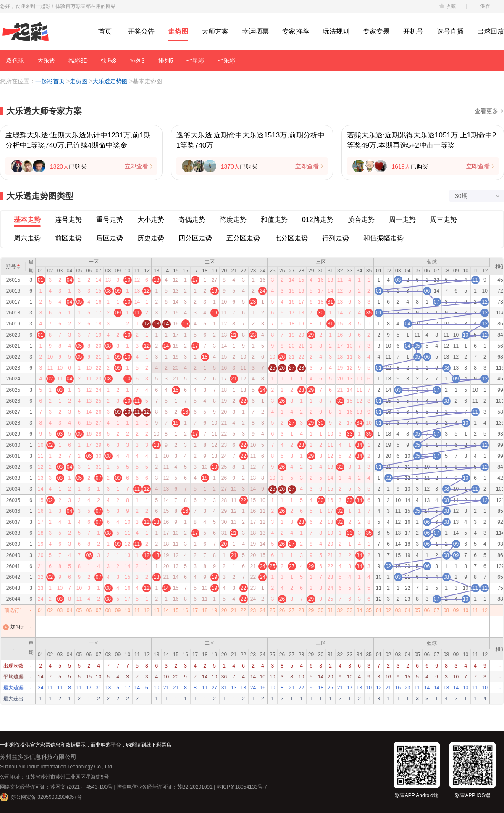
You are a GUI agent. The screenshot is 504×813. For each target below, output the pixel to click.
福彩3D (78, 61)
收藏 (451, 6)
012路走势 (318, 220)
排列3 (137, 61)
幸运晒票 (255, 31)
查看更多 (486, 111)
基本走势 (27, 220)
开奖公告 (141, 31)
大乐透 (46, 61)
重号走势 (110, 220)
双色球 (15, 61)
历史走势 (151, 238)
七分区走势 (291, 238)
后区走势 (110, 238)
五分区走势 (243, 238)
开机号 (413, 31)
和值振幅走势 (383, 238)
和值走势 (274, 220)
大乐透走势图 (110, 81)
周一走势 (402, 220)
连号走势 (68, 220)
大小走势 (151, 220)
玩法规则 (336, 31)
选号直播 (450, 31)
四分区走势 (195, 238)
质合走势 (361, 220)
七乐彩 (226, 61)
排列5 (166, 61)
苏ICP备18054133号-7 (242, 787)
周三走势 (444, 220)
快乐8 (109, 61)
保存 (485, 6)
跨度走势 (233, 220)
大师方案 (215, 31)
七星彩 (195, 61)
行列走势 (336, 238)
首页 (105, 31)
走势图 (178, 31)
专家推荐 (296, 31)
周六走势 (27, 238)
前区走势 (68, 238)
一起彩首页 (50, 81)
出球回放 (491, 31)
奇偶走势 (192, 220)
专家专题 (376, 31)
